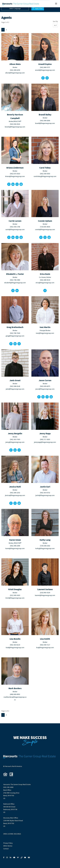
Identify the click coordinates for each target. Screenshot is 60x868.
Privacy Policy (8, 843)
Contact (6, 849)
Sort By (55, 21)
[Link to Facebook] (4, 857)
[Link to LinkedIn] (10, 857)
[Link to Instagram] (7, 857)
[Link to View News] (29, 857)
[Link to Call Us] (21, 857)
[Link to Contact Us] (25, 857)
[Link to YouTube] (14, 857)
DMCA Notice (8, 846)
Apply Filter (38, 8)
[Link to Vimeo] (18, 857)
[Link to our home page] (21, 4)
